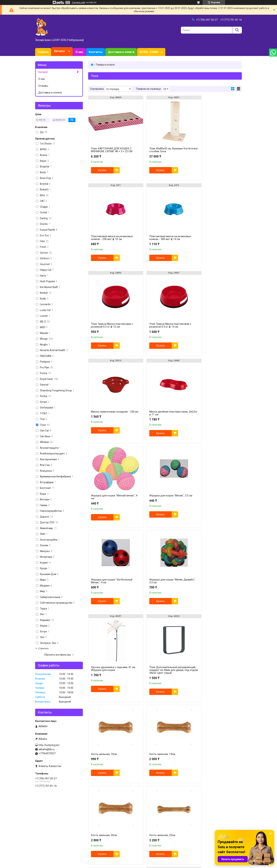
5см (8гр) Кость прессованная (162, 670)
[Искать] (237, 30)
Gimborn (145, 842)
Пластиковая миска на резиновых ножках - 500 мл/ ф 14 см (112, 238)
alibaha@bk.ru (47, 749)
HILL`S (144, 834)
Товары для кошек (99, 827)
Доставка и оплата (121, 52)
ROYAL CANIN (149, 52)
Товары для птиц (98, 838)
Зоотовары (42, 830)
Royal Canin (147, 827)
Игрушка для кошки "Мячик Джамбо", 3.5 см (212, 409)
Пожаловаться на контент (143, 865)
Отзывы (43, 86)
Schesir (198, 834)
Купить (102, 170)
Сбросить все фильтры (57, 655)
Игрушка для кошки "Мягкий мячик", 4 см (213, 322)
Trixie (196, 842)
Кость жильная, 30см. (104, 666)
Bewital (198, 838)
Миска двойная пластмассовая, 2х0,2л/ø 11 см (163, 325)
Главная (43, 52)
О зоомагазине (44, 834)
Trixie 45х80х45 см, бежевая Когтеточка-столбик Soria (160, 150)
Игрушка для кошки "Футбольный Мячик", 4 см (164, 409)
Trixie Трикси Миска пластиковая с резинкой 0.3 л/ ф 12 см (164, 238)
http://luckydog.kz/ (49, 745)
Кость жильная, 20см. (156, 585)
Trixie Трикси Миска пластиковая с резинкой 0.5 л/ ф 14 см (216, 238)
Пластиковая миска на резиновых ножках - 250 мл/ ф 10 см (216, 150)
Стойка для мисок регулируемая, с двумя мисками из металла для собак (112, 761)
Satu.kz (154, 861)
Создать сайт (79, 2)
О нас (79, 52)
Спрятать (44, 648)
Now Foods (147, 838)
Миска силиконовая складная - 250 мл (110, 325)
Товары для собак (98, 830)
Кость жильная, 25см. (209, 585)
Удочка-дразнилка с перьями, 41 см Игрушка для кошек (111, 497)
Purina (144, 830)
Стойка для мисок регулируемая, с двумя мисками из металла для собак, (164, 761)
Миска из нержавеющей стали (214, 758)
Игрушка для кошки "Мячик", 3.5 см (112, 408)
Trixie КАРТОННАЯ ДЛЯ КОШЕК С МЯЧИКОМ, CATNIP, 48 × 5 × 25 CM (112, 150)
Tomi (196, 827)
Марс (197, 830)
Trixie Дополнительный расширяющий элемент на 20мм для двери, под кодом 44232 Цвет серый (164, 500)
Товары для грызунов (101, 834)
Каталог (60, 51)
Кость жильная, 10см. (209, 492)
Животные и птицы (99, 842)
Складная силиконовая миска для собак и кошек (216, 671)
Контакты (96, 52)
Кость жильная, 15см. (104, 585)
